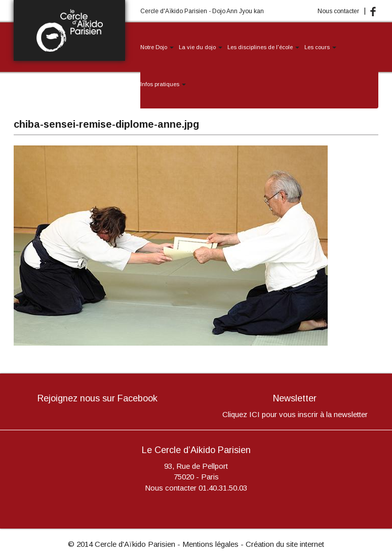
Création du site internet (285, 544)
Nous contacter (338, 11)
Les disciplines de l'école (263, 47)
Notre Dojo (157, 47)
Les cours (320, 47)
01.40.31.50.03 (223, 488)
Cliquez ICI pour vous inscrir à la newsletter (295, 414)
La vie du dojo (201, 47)
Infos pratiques (163, 84)
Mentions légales (210, 544)
